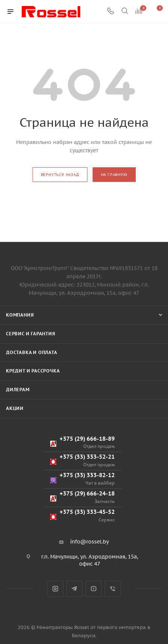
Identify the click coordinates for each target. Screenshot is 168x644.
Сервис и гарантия (31, 334)
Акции (15, 408)
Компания (20, 315)
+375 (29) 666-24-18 (82, 497)
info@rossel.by (89, 542)
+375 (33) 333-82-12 (82, 479)
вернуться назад (60, 175)
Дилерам (18, 390)
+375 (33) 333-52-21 (82, 460)
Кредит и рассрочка (33, 371)
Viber (113, 589)
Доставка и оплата (32, 352)
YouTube (94, 589)
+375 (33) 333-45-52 (82, 516)
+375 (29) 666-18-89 (82, 442)
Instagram (55, 589)
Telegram (74, 589)
